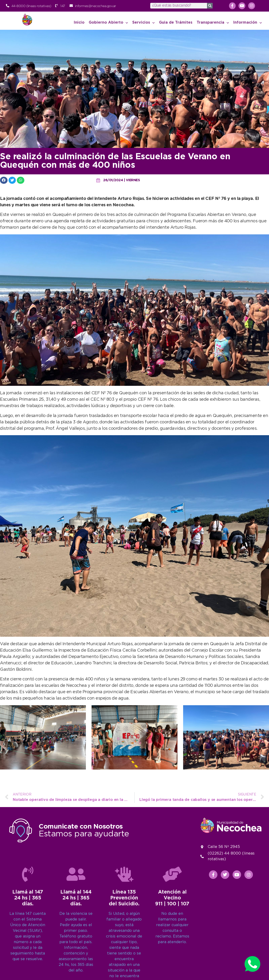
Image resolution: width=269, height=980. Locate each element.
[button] (4, 180)
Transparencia (213, 23)
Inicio (79, 23)
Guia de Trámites (176, 23)
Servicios (143, 23)
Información (248, 23)
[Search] (210, 6)
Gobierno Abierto (108, 23)
